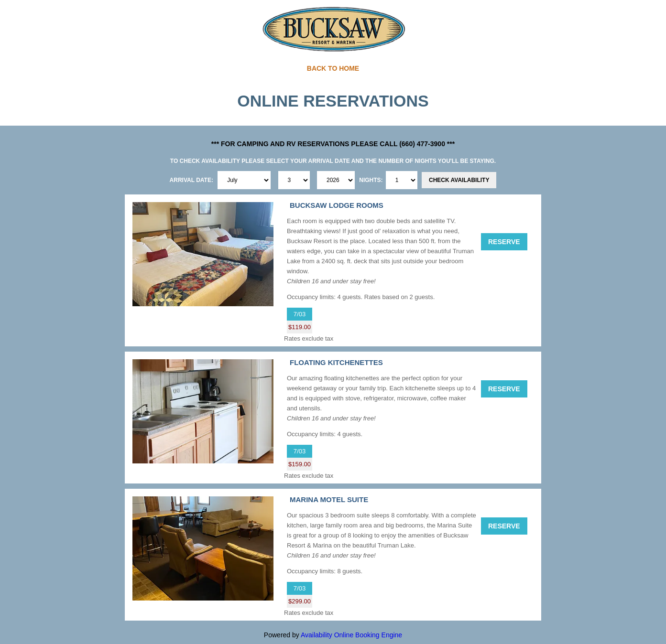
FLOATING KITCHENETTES (336, 362)
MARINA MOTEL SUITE (329, 499)
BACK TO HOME (333, 68)
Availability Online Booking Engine (351, 635)
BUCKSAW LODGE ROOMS (337, 205)
